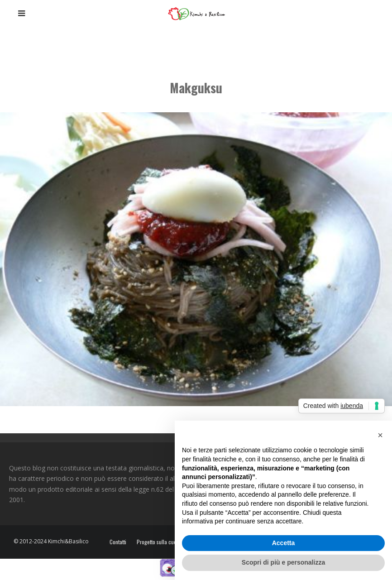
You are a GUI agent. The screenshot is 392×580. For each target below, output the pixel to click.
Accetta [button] (284, 543)
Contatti (118, 542)
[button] (380, 435)
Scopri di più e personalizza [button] (283, 562)
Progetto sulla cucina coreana (170, 542)
